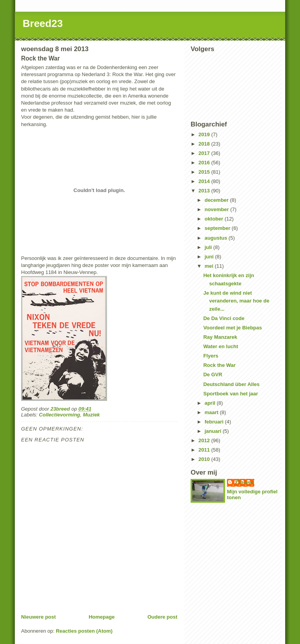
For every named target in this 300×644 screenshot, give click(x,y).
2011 (205, 450)
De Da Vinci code (224, 318)
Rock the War (219, 365)
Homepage (102, 617)
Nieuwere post (38, 617)
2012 (205, 440)
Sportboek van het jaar (230, 394)
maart (212, 412)
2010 (205, 459)
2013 (205, 191)
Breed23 (43, 23)
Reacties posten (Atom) (84, 631)
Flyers (211, 356)
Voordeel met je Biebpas (232, 328)
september (218, 228)
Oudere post (162, 617)
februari (215, 422)
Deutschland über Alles (231, 384)
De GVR (212, 374)
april (211, 403)
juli (209, 247)
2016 (205, 163)
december (217, 200)
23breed (245, 482)
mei (210, 266)
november (218, 209)
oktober (215, 219)
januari (214, 431)
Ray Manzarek (220, 337)
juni (210, 257)
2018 (205, 144)
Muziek (91, 415)
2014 (205, 181)
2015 (205, 172)
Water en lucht (221, 346)
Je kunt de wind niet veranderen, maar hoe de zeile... (236, 301)
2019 (205, 134)
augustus (217, 238)
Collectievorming (60, 415)
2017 (205, 153)
